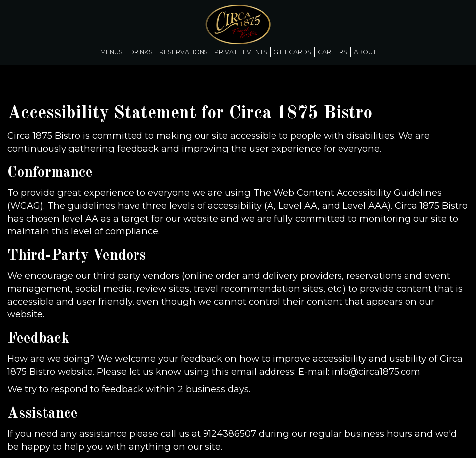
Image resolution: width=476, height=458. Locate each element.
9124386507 (230, 433)
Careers (333, 52)
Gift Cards (292, 52)
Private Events (241, 52)
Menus (111, 52)
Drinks (141, 52)
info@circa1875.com (376, 371)
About (365, 52)
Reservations (184, 52)
